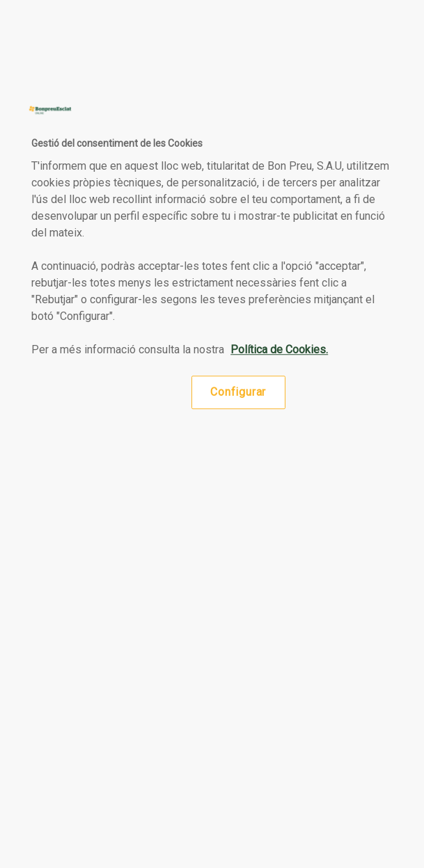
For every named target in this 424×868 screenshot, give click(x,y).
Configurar (238, 392)
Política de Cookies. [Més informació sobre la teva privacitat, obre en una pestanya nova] (279, 349)
